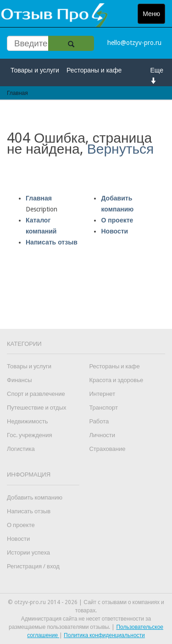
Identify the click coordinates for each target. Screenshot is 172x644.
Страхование (107, 449)
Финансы (19, 380)
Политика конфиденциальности (104, 635)
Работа (99, 421)
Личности (102, 435)
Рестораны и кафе (94, 70)
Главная (39, 198)
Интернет (102, 394)
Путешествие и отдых (37, 408)
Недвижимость (27, 421)
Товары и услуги (35, 70)
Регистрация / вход (33, 566)
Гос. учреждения (29, 435)
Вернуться (121, 149)
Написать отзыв (52, 242)
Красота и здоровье (116, 380)
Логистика (21, 449)
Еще (157, 75)
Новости (114, 231)
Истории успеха (28, 552)
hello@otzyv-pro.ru (134, 43)
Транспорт (103, 408)
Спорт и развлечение (36, 394)
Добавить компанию (35, 497)
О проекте (117, 220)
